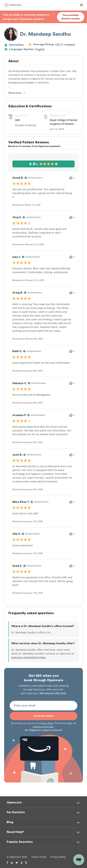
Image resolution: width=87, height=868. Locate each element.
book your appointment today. (29, 657)
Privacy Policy (47, 723)
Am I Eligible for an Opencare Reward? (43, 730)
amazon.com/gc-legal (43, 727)
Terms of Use (39, 857)
